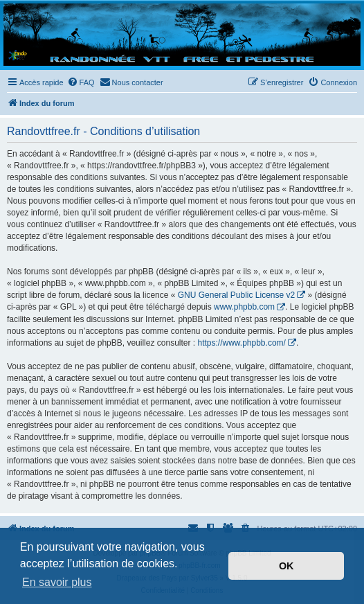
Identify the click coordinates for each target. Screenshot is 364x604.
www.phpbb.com (244, 307)
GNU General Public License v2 (236, 295)
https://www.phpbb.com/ (241, 343)
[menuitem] (81, 82)
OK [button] (286, 566)
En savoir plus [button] (57, 582)
